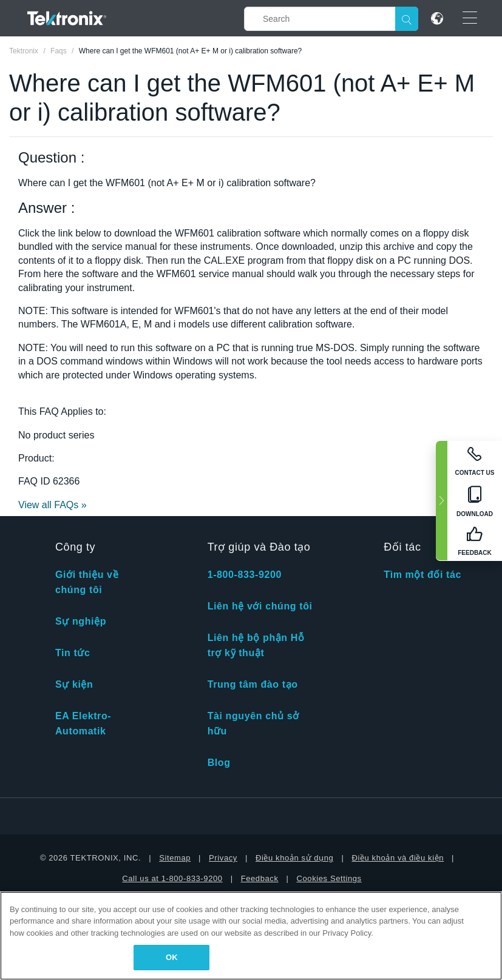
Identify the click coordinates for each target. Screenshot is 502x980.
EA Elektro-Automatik (83, 723)
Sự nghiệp (81, 621)
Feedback (260, 878)
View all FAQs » (53, 505)
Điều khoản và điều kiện (398, 858)
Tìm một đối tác (422, 575)
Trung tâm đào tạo (253, 684)
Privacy (223, 858)
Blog (219, 763)
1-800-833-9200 (245, 575)
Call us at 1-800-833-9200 (172, 878)
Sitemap (175, 858)
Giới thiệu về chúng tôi (87, 582)
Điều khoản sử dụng (295, 858)
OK (172, 957)
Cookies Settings (329, 878)
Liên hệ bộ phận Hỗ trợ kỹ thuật (256, 645)
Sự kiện (74, 684)
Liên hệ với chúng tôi (260, 606)
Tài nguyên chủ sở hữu (253, 723)
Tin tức (73, 653)
